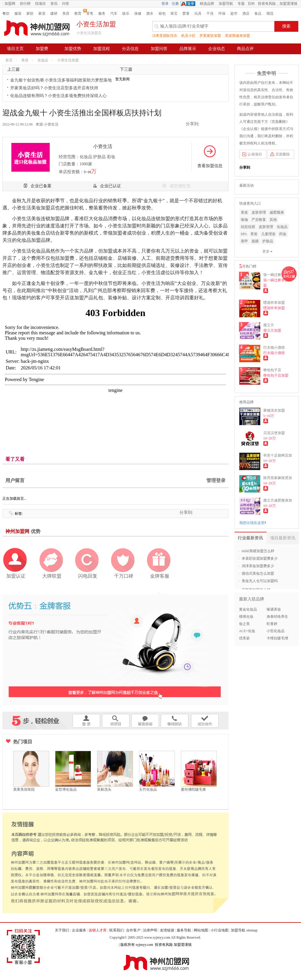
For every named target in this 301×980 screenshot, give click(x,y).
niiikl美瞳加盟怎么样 (258, 551)
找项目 (40, 4)
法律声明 (150, 930)
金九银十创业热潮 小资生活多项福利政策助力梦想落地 (61, 80)
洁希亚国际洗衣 (165, 36)
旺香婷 (272, 624)
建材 (54, 13)
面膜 (255, 241)
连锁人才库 (98, 930)
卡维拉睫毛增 (277, 638)
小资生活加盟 (68, 60)
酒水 (150, 13)
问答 (66, 4)
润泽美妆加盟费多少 (258, 566)
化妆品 (43, 60)
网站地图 (201, 930)
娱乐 (126, 13)
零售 (90, 13)
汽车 (114, 13)
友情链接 (167, 930)
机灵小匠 (188, 36)
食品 (258, 13)
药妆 (283, 234)
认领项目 (255, 154)
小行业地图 (220, 930)
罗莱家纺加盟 (210, 36)
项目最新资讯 (283, 538)
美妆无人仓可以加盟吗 (260, 581)
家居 (42, 13)
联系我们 (117, 930)
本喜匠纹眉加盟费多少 (260, 558)
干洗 (210, 13)
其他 (273, 220)
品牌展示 (188, 49)
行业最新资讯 (250, 538)
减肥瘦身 (277, 212)
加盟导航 (226, 4)
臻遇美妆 (274, 609)
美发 (244, 212)
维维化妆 (246, 617)
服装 (18, 13)
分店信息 (130, 49)
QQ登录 (189, 4)
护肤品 (268, 241)
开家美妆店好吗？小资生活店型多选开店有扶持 (54, 88)
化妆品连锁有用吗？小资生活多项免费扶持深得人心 (58, 96)
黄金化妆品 (248, 609)
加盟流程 (102, 49)
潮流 (270, 13)
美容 (66, 13)
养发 (254, 234)
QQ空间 (206, 124)
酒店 (246, 13)
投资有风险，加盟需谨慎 (278, 4)
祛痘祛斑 (248, 227)
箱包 (162, 13)
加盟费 (42, 49)
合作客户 (133, 930)
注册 (175, 4)
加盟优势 (73, 49)
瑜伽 (244, 220)
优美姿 (244, 638)
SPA (244, 234)
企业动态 (217, 49)
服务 (102, 13)
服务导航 (184, 930)
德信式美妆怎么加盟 (258, 573)
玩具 (198, 13)
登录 (165, 4)
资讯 (54, 4)
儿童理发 (268, 234)
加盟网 (10, 4)
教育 (78, 13)
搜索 (286, 26)
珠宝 (174, 13)
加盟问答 (159, 49)
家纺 (30, 13)
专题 (241, 4)
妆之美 (244, 624)
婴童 (186, 13)
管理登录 (216, 480)
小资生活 (51, 124)
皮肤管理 (259, 212)
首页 (9, 60)
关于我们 (62, 930)
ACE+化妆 (247, 631)
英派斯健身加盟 (238, 36)
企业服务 (79, 930)
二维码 (223, 124)
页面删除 (283, 154)
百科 (251, 4)
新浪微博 (215, 124)
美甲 (244, 241)
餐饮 (6, 13)
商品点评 (245, 49)
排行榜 (25, 4)
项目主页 (15, 49)
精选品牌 (207, 4)
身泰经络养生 (277, 617)
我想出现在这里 (253, 523)
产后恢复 (259, 220)
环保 (222, 13)
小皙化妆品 (276, 631)
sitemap (252, 930)
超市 (234, 13)
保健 (138, 13)
